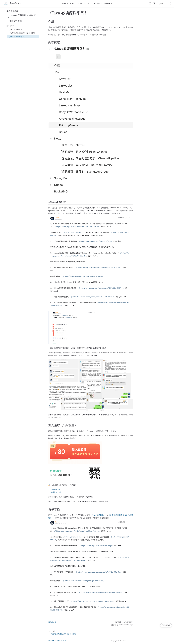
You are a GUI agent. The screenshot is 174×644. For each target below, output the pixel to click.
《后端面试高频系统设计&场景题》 (22, 33)
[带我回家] (12, 3)
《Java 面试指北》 (15, 29)
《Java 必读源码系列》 (17, 37)
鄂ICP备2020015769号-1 (57, 641)
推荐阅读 (98, 4)
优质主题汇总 (56, 492)
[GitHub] (150, 3)
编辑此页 (52, 622)
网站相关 (108, 4)
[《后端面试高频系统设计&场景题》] (91, 632)
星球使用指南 (56, 490)
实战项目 (80, 3)
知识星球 (88, 4)
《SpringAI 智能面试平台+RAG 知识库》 (22, 16)
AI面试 (72, 3)
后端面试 (65, 3)
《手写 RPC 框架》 (15, 21)
